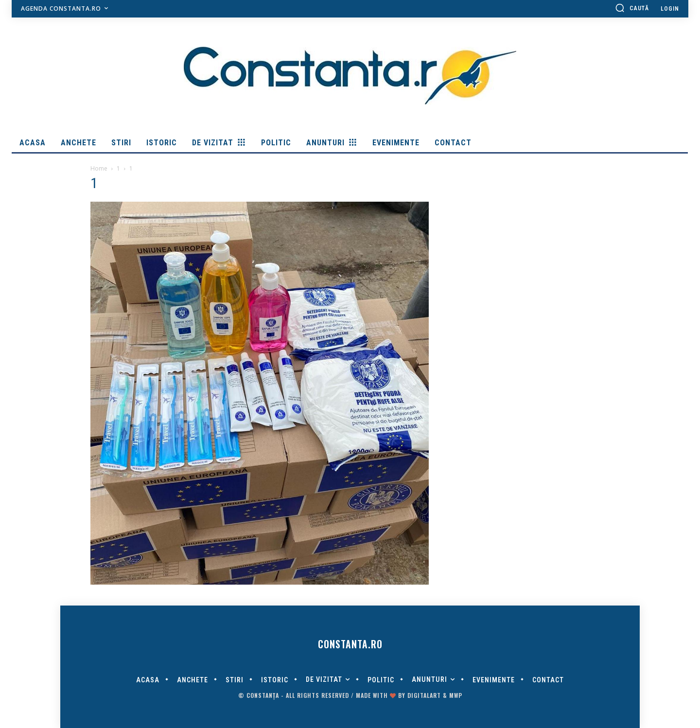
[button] (632, 8)
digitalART (424, 695)
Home (99, 168)
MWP (456, 695)
